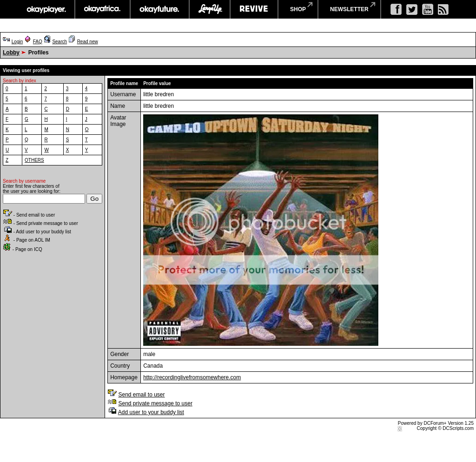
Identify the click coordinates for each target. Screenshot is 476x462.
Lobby (11, 53)
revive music (254, 9)
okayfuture (160, 9)
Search (59, 42)
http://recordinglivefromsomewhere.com (192, 377)
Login (17, 42)
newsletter (349, 9)
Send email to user (141, 395)
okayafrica (102, 9)
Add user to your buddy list (151, 412)
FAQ (38, 42)
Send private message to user (155, 403)
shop (298, 9)
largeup (210, 9)
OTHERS (34, 160)
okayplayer (46, 9)
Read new (88, 42)
